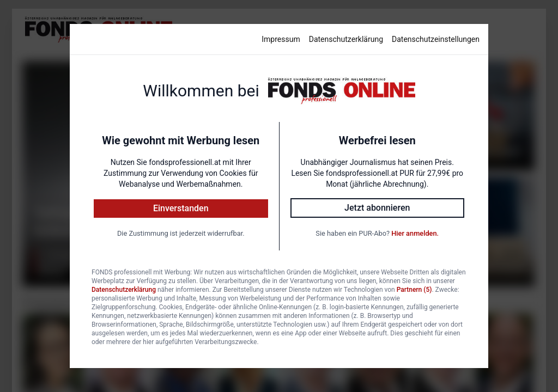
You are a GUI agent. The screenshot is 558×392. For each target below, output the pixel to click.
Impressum (281, 39)
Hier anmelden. (415, 233)
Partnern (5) (414, 290)
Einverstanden (181, 208)
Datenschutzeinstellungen (436, 39)
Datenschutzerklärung (346, 39)
